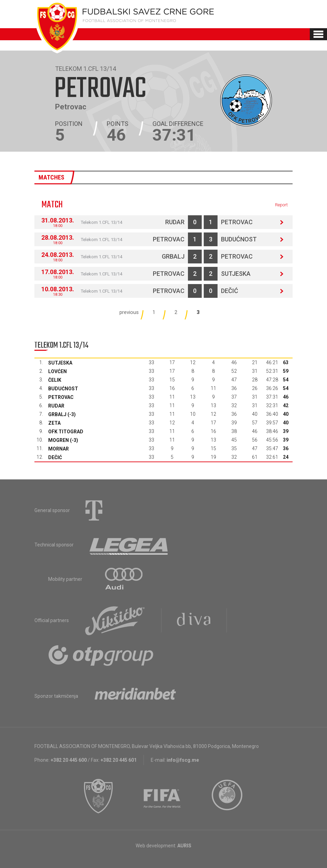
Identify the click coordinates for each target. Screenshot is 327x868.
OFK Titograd (66, 432)
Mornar (59, 449)
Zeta (54, 423)
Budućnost (239, 239)
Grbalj (173, 256)
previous (129, 312)
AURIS (184, 846)
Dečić (230, 291)
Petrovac (237, 222)
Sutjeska (236, 274)
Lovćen (57, 371)
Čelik (55, 380)
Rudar (175, 222)
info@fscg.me (183, 760)
